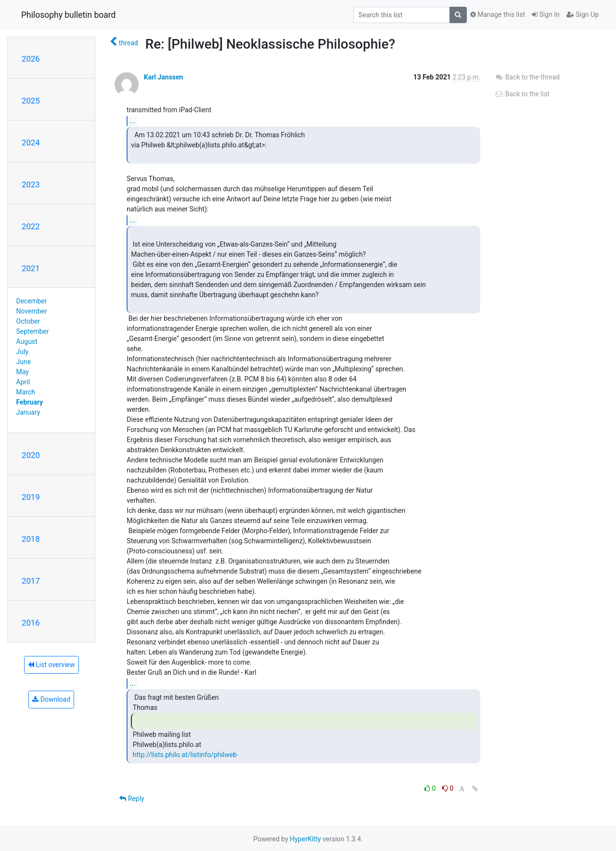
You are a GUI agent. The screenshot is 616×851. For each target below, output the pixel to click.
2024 (31, 143)
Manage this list (498, 14)
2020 (31, 455)
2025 (31, 101)
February (30, 402)
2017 (31, 581)
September (33, 331)
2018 (31, 539)
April (23, 382)
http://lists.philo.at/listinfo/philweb (185, 755)
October (28, 321)
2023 (31, 184)
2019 (31, 497)
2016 (31, 623)
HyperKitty (305, 839)
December (32, 301)
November (32, 311)
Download (51, 699)
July (22, 352)
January (28, 412)
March (26, 392)
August (27, 341)
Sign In (546, 14)
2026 (31, 59)
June (24, 362)
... (133, 121)
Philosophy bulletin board (68, 15)
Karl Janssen (164, 77)
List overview (51, 665)
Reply (132, 799)
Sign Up (583, 14)
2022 (31, 226)
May (23, 372)
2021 (31, 268)
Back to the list (522, 94)
